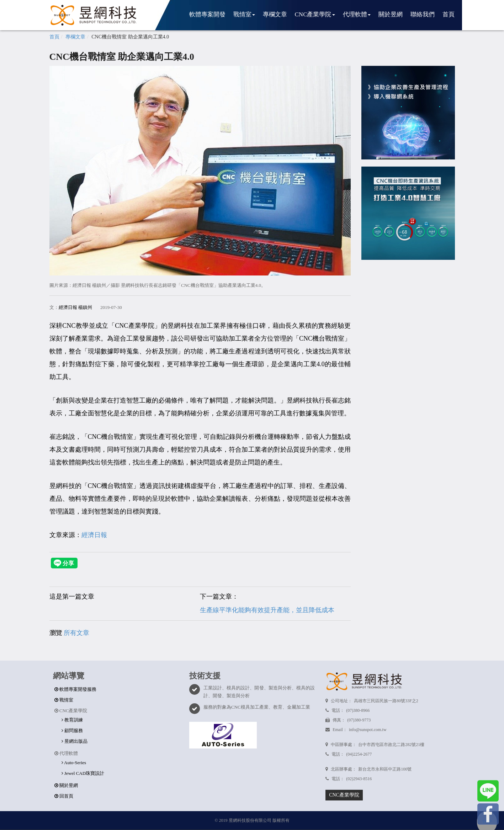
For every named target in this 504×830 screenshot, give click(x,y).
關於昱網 (391, 14)
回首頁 (64, 796)
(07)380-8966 (358, 710)
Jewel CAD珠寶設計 (83, 773)
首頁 (449, 14)
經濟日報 (94, 535)
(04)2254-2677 (359, 754)
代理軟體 (357, 14)
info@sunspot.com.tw (368, 730)
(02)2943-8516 (359, 779)
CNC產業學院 (315, 14)
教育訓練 (72, 720)
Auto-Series (74, 763)
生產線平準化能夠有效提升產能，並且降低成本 (267, 610)
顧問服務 (72, 731)
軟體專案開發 (207, 14)
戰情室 (244, 14)
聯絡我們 (423, 14)
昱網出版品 (75, 741)
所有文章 (76, 633)
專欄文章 (275, 14)
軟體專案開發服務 (75, 689)
